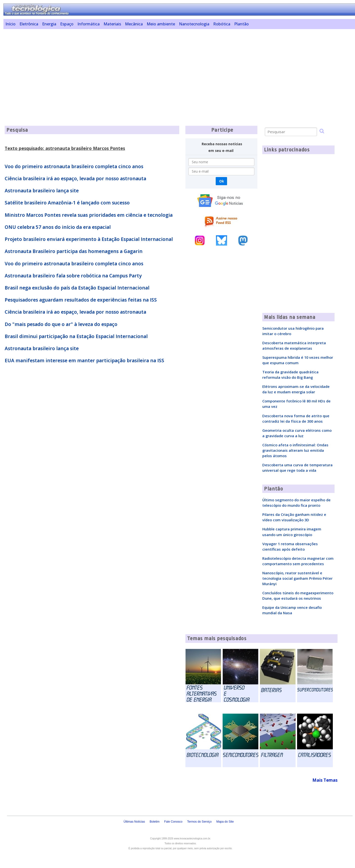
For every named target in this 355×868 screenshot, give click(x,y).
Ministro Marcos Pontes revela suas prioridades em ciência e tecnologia (89, 215)
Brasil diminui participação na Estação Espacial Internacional (76, 336)
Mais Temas (325, 780)
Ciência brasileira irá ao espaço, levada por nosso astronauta (75, 179)
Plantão (241, 24)
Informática (89, 24)
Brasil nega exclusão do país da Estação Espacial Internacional (77, 288)
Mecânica (134, 24)
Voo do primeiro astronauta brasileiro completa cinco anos (74, 166)
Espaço (67, 24)
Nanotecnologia (194, 24)
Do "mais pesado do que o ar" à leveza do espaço (61, 324)
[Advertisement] (155, 67)
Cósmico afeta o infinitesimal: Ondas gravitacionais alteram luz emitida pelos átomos (295, 450)
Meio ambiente (161, 24)
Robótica (222, 24)
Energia (49, 24)
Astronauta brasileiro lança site (42, 191)
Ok (222, 181)
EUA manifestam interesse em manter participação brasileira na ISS (84, 361)
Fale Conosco (173, 822)
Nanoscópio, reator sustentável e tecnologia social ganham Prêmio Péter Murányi (297, 578)
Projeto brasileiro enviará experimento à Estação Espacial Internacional (89, 239)
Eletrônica (29, 24)
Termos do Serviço (199, 822)
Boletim (155, 822)
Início (10, 24)
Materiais (112, 24)
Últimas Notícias (134, 822)
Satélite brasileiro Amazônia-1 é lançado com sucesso (67, 203)
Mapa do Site (225, 822)
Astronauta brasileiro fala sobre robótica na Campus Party (73, 276)
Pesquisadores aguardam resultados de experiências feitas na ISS (81, 300)
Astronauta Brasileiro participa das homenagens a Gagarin (74, 251)
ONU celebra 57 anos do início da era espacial (58, 227)
